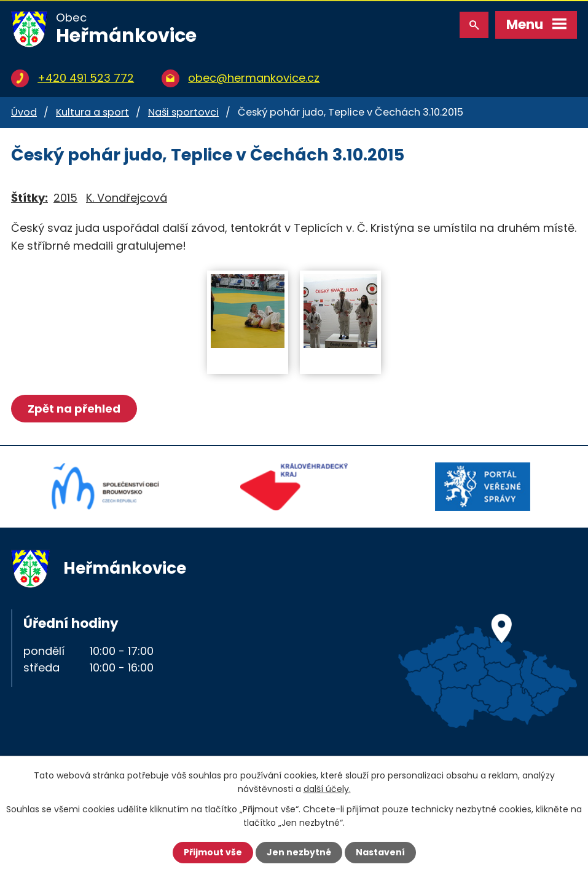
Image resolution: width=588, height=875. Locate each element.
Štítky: (29, 198)
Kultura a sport (92, 112)
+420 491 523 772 (86, 78)
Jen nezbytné (299, 852)
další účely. (327, 789)
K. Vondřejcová (127, 198)
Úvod (24, 112)
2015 (65, 198)
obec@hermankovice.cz (254, 78)
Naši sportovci (183, 112)
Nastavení (380, 852)
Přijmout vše (213, 852)
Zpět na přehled (74, 409)
